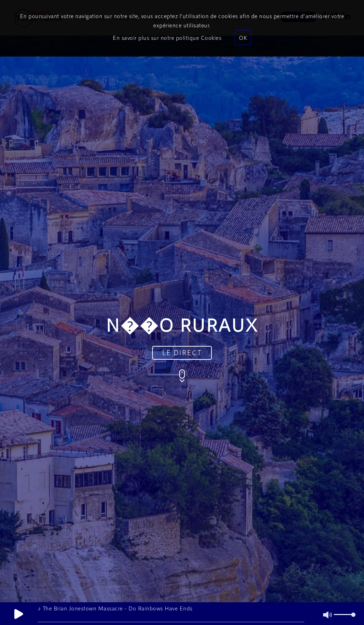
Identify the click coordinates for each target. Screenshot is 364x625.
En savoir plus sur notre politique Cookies (167, 38)
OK (243, 38)
